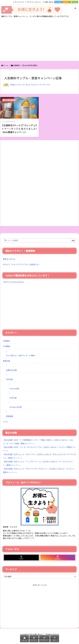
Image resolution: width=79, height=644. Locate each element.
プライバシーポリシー (34, 2)
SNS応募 (9, 379)
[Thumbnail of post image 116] (19, 108)
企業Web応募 (11, 370)
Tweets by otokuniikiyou (13, 282)
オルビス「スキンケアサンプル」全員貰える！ (22, 264)
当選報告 (16, 65)
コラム (6, 422)
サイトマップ (19, 2)
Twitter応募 (14, 389)
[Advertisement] (39, 42)
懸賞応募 (6, 361)
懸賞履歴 (10, 416)
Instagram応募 (15, 407)
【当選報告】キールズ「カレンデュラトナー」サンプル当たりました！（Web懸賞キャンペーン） (19, 129)
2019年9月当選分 (11, 100)
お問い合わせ (49, 2)
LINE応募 (13, 398)
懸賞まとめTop (9, 259)
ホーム (6, 65)
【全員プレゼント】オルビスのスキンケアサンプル (30, 85)
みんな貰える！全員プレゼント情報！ (21, 355)
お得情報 (6, 346)
